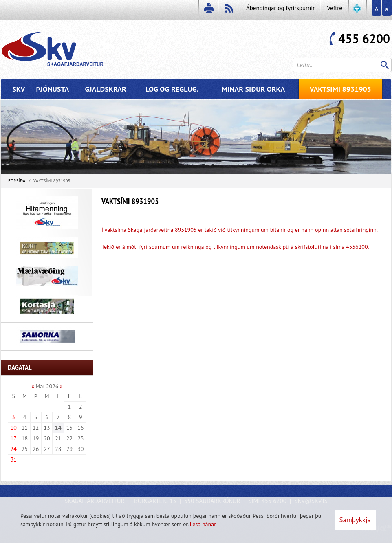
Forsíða (17, 181)
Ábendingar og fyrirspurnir (280, 8)
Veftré (335, 8)
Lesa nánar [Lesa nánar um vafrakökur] (203, 524)
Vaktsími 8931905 (52, 181)
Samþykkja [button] (355, 520)
